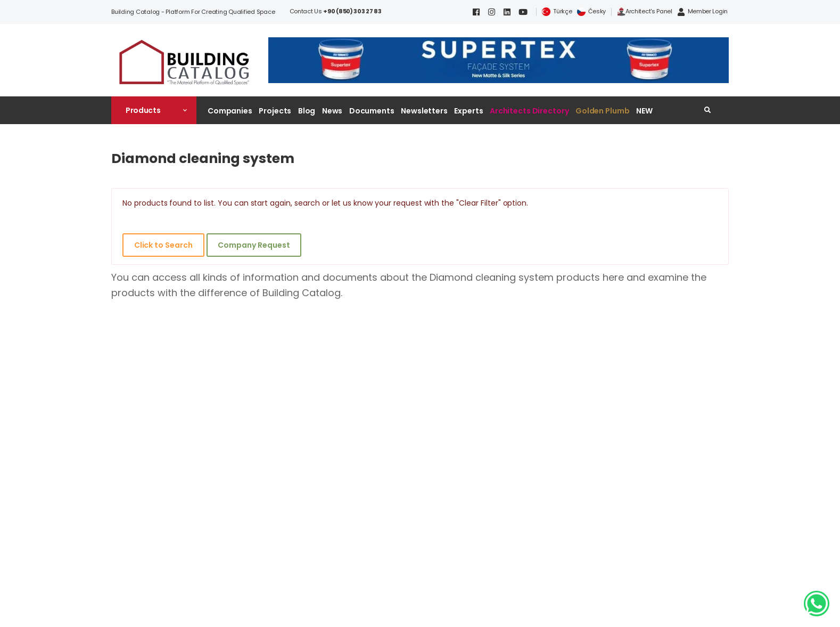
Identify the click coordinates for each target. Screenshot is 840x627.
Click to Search (163, 245)
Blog (307, 111)
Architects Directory (529, 111)
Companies (230, 111)
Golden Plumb (603, 111)
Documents (372, 111)
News (332, 111)
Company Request (254, 245)
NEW (644, 111)
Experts (468, 111)
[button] (154, 110)
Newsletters (424, 111)
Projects (275, 111)
